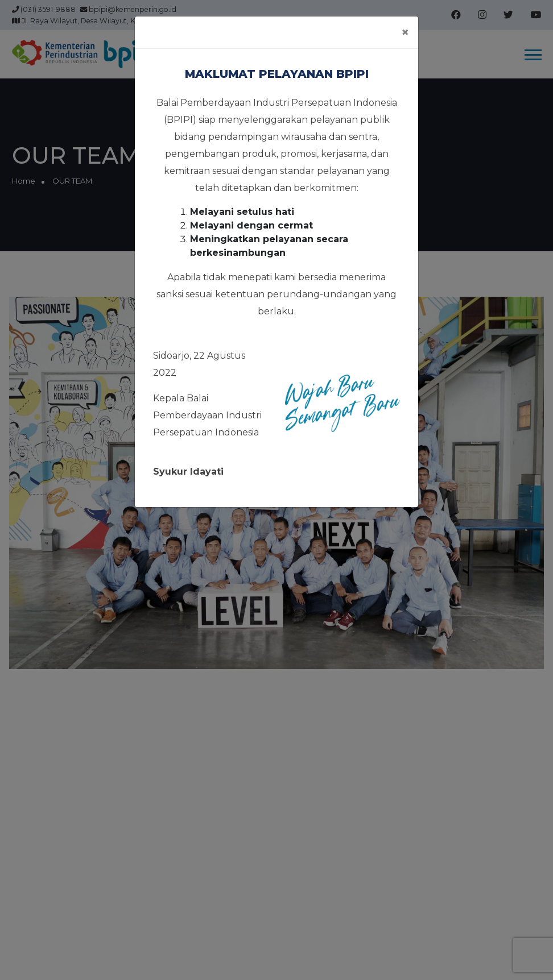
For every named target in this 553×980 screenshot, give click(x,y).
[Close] (405, 32)
